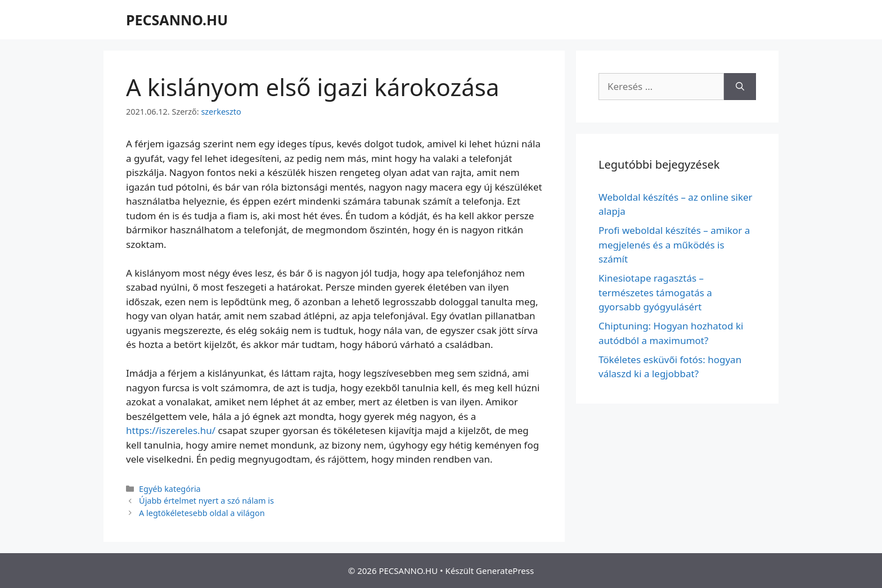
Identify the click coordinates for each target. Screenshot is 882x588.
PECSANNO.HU (177, 20)
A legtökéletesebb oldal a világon (202, 513)
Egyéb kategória (170, 489)
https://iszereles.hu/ (171, 430)
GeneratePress (505, 571)
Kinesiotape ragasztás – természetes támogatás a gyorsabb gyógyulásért (655, 292)
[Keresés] (740, 87)
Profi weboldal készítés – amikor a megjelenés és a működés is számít (674, 245)
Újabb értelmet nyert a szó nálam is (206, 501)
